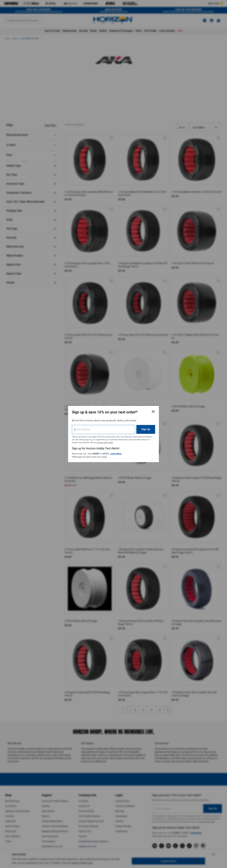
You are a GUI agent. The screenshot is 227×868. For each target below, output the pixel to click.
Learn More (116, 454)
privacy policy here (105, 442)
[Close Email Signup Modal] (153, 412)
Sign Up (146, 429)
